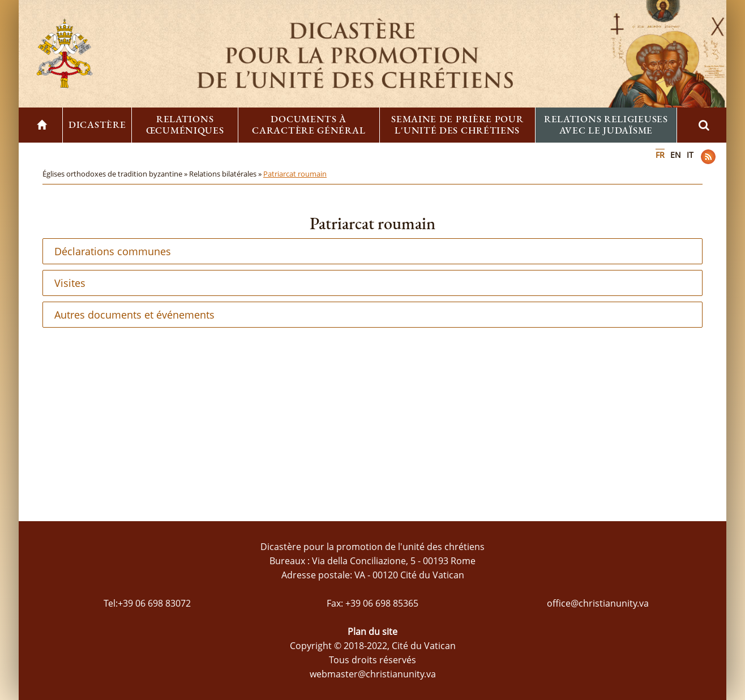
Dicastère (97, 124)
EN (676, 155)
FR (660, 155)
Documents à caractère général (309, 124)
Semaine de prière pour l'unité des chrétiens (457, 124)
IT (690, 155)
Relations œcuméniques (185, 124)
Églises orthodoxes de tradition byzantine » (116, 174)
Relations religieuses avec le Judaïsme (606, 124)
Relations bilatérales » (226, 174)
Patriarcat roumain (295, 174)
